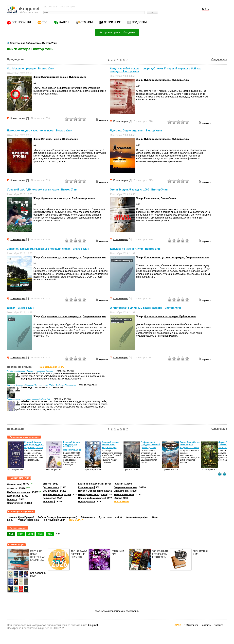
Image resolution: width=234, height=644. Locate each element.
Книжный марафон (137, 517)
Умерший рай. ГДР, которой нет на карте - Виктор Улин (42, 190)
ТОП (45, 22)
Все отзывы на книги (52, 367)
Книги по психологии (90, 484)
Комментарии (18, 118)
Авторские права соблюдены (117, 32)
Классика (48, 502)
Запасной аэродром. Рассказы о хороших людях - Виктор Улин (48, 249)
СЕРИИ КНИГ (112, 22)
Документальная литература (161, 316)
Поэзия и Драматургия (91, 498)
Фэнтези (12, 488)
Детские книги (51, 487)
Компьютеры (86, 487)
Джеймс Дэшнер (148, 448)
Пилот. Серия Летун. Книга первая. (190, 443)
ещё (58, 534)
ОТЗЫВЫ (87, 22)
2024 (30, 534)
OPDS (178, 625)
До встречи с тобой (110, 517)
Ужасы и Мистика (124, 494)
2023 (40, 534)
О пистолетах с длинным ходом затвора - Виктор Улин (145, 308)
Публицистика (78, 77)
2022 (50, 534)
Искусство (49, 498)
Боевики (12, 499)
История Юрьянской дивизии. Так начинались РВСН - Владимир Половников (41, 385)
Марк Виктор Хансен (34, 448)
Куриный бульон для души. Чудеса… (34, 443)
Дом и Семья (168, 198)
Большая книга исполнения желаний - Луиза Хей (29, 399)
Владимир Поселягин (189, 448)
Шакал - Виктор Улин (21, 308)
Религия (118, 484)
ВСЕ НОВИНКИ (21, 22)
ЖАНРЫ (64, 22)
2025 (21, 534)
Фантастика (14, 484)
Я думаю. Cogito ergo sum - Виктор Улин (136, 131)
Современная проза (94, 257)
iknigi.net (93, 625)
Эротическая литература (56, 198)
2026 (11, 534)
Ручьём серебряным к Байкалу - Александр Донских (30, 371)
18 (35, 83)
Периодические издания (92, 494)
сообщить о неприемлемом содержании (117, 611)
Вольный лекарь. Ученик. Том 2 (111, 443)
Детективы (14, 496)
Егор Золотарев (109, 448)
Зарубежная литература (57, 494)
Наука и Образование (65, 139)
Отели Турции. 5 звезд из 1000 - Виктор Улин (139, 190)
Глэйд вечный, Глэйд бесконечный (151, 443)
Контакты (206, 625)
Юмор (117, 498)
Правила (218, 625)
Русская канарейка (28, 520)
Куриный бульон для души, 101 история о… (72, 444)
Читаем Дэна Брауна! (21, 517)
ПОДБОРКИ (139, 22)
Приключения (15, 503)
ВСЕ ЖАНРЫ (121, 502)
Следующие (219, 59)
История (46, 139)
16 (138, 145)
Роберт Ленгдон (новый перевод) (57, 517)
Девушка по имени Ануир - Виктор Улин (136, 249)
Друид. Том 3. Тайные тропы (226, 443)
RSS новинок (191, 625)
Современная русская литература (61, 257)
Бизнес (47, 484)
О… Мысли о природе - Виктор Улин (31, 69)
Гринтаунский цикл (54, 520)
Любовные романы (83, 198)
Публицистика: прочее (55, 77)
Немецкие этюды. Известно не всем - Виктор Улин (40, 131)
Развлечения (152, 198)
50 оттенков (88, 517)
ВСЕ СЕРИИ (76, 520)
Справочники (121, 491)
